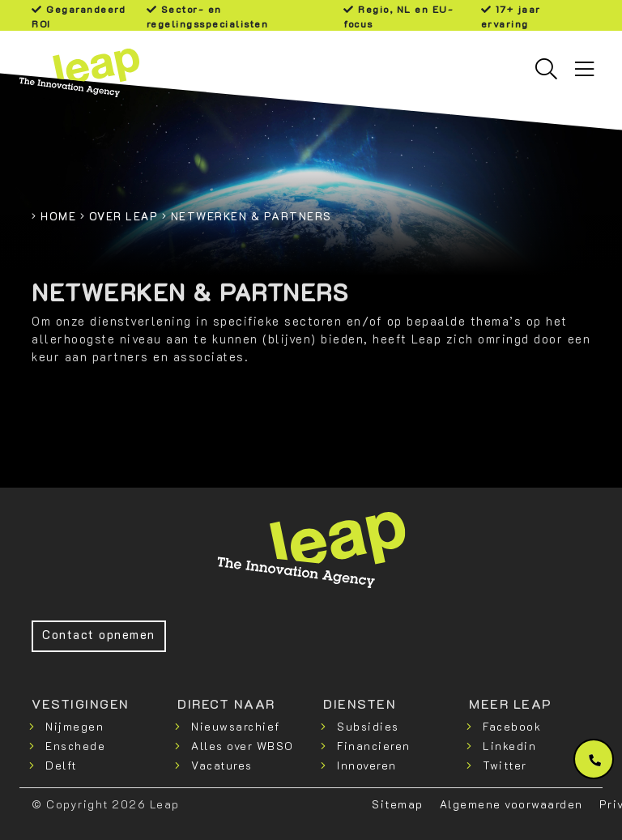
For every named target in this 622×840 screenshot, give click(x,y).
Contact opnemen (99, 635)
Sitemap (398, 804)
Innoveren (367, 765)
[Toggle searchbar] (546, 69)
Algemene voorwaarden (511, 804)
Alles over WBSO (243, 746)
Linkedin (509, 746)
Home (58, 216)
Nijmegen (75, 726)
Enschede (75, 746)
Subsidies (368, 726)
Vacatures (222, 765)
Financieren (374, 746)
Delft (61, 765)
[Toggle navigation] (584, 69)
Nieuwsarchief (236, 726)
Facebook (512, 726)
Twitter (505, 765)
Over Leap (124, 216)
